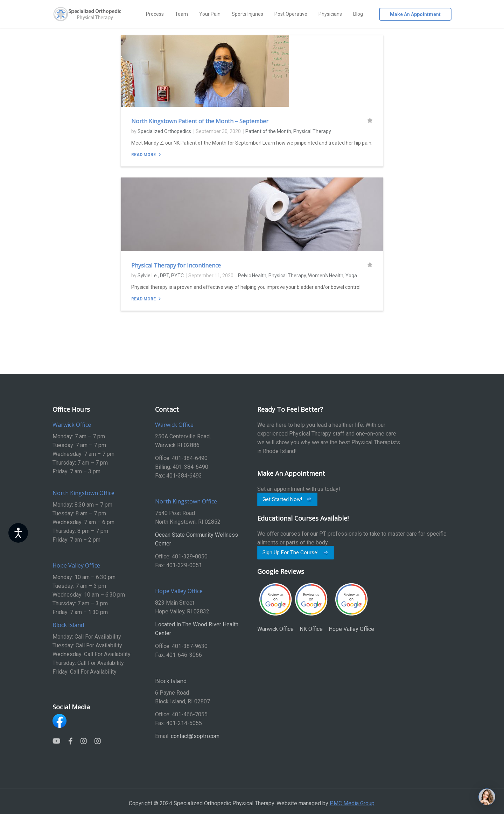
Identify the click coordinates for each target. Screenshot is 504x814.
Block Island (171, 681)
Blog (358, 14)
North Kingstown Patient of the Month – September (200, 121)
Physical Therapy (312, 131)
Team (181, 14)
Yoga (351, 276)
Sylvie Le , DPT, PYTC (161, 276)
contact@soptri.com (195, 736)
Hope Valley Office (351, 607)
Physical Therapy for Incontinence (176, 265)
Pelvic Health (252, 276)
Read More (144, 155)
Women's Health (326, 276)
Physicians (330, 14)
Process (155, 14)
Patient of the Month (268, 131)
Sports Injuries (247, 14)
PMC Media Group (352, 803)
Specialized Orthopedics (164, 131)
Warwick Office (275, 607)
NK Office (311, 607)
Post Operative (291, 14)
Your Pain (210, 14)
